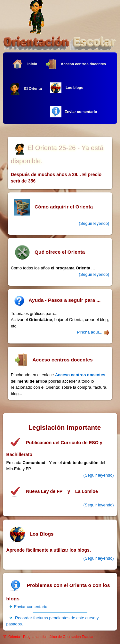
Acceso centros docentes (76, 64)
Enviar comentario (74, 112)
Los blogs (67, 88)
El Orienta (25, 89)
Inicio (24, 64)
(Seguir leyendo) (99, 475)
